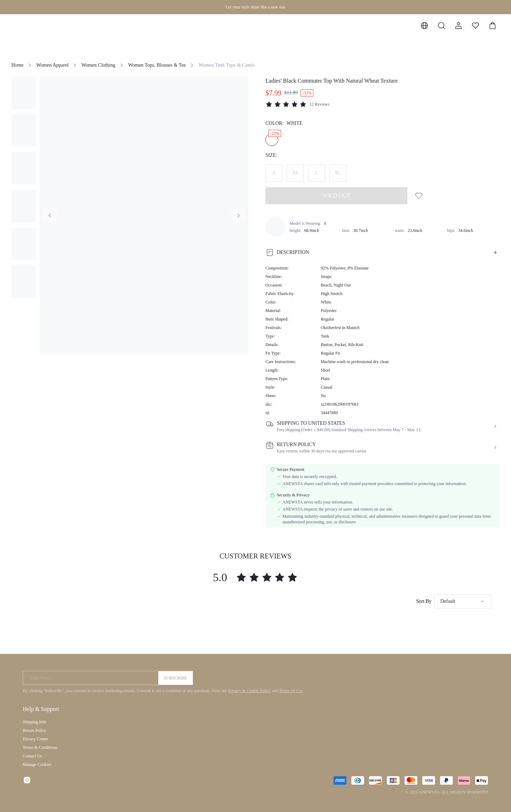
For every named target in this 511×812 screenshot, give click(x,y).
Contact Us (32, 756)
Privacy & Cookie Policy (249, 691)
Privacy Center (35, 739)
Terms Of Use (291, 691)
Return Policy (34, 730)
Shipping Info (34, 722)
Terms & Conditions (40, 747)
